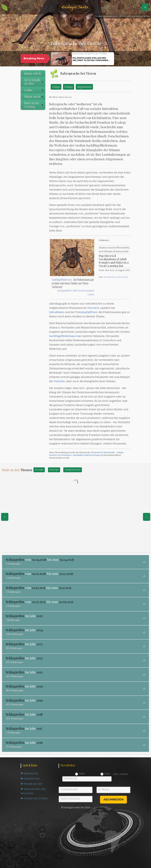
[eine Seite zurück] (5, 517)
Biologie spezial (34, 96)
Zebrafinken (57, 312)
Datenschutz (30, 779)
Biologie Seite (75, 7)
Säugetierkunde (84, 87)
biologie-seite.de (33, 73)
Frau (107, 774)
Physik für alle (31, 784)
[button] (120, 59)
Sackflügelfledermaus (62, 280)
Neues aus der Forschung (34, 105)
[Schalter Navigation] (145, 7)
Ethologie (69, 87)
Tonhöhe (59, 382)
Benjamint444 (66, 290)
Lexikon (34, 90)
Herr (82, 774)
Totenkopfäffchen (86, 312)
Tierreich (93, 308)
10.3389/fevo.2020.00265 (116, 277)
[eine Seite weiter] (147, 517)
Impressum (29, 774)
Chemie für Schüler (34, 799)
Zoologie (56, 87)
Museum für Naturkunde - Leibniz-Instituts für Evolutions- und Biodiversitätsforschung (87, 454)
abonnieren (113, 800)
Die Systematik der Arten (34, 82)
